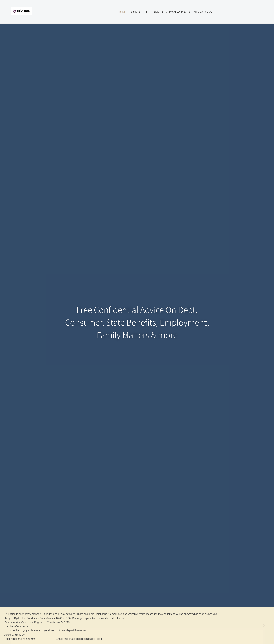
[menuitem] (122, 12)
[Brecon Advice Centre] (22, 12)
